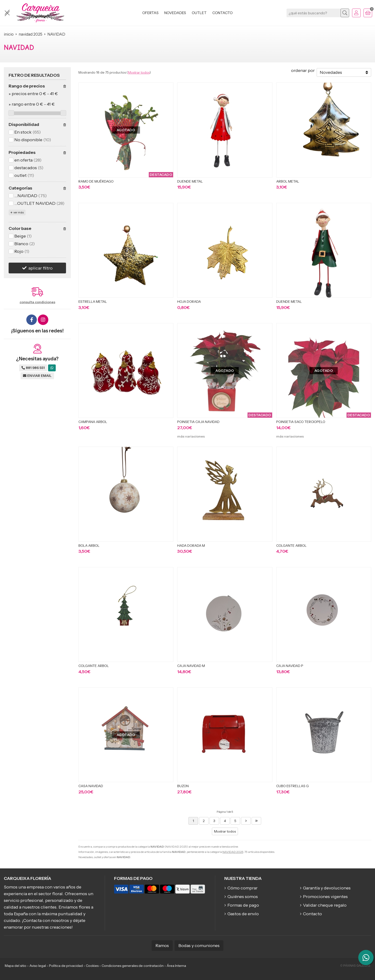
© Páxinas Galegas (355, 966)
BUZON (183, 786)
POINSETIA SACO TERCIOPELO (301, 422)
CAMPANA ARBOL (93, 422)
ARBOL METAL (288, 181)
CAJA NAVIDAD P (290, 666)
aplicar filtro (41, 268)
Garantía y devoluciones (327, 888)
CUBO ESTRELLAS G (292, 786)
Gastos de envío (243, 914)
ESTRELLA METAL (93, 302)
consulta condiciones (37, 302)
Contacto (312, 914)
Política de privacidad (66, 966)
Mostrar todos (139, 72)
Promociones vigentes (325, 897)
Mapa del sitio (16, 966)
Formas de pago (243, 905)
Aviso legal (38, 966)
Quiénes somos (243, 897)
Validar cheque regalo (325, 905)
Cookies (92, 966)
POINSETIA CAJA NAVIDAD (198, 422)
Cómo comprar (243, 888)
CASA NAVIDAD (91, 786)
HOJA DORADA (189, 302)
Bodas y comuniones (199, 946)
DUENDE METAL (190, 181)
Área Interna (176, 966)
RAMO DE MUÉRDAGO (96, 181)
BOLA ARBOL (89, 546)
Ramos (162, 946)
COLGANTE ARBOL (291, 546)
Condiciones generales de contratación (133, 966)
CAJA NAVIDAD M (191, 666)
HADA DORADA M (191, 546)
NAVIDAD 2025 (233, 852)
